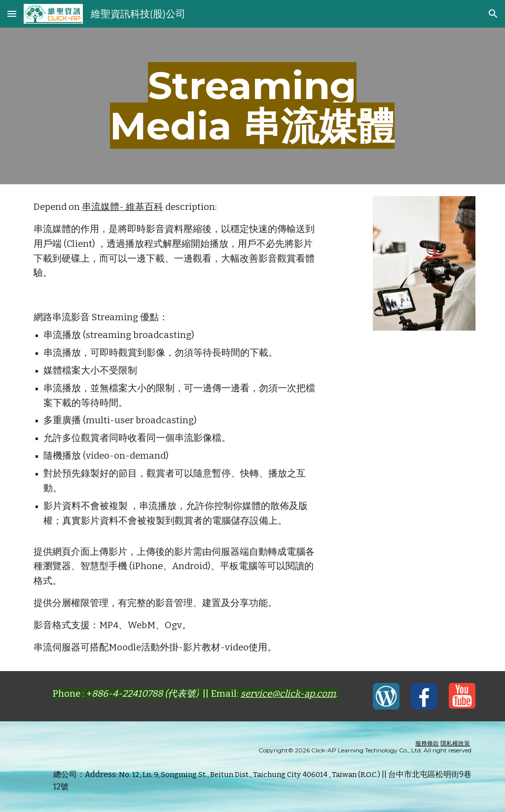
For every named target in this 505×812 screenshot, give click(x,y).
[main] (252, 106)
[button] (12, 14)
